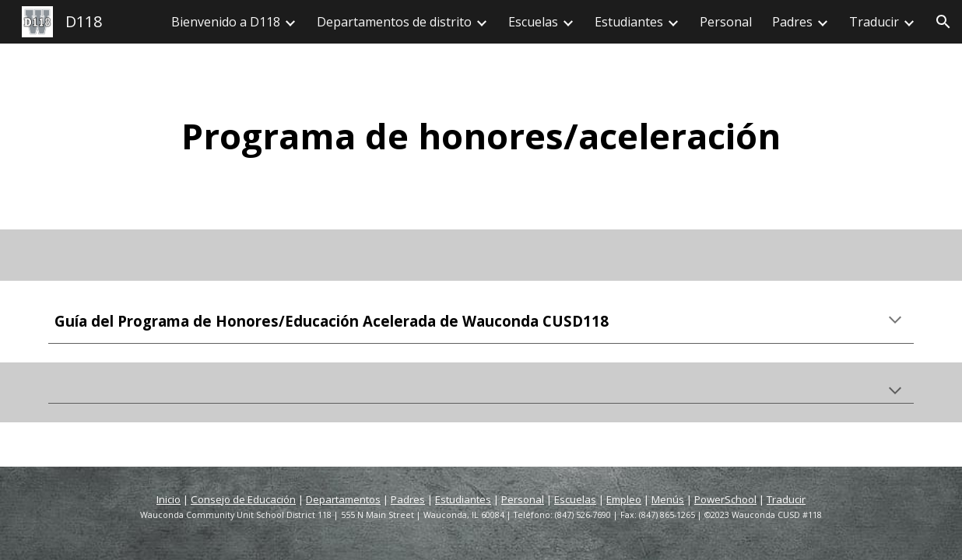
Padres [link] (792, 22)
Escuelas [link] (533, 22)
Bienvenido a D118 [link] (226, 22)
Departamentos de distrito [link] (394, 22)
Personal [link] (726, 22)
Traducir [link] (874, 22)
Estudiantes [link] (629, 22)
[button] (943, 22)
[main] (481, 136)
